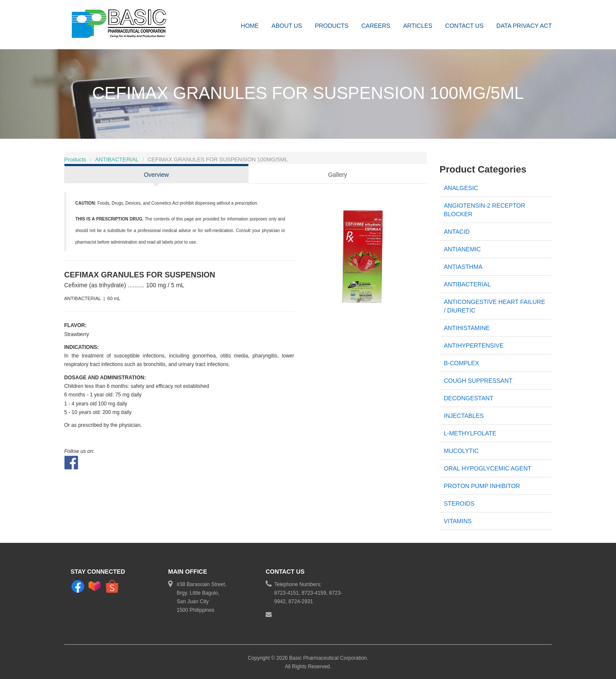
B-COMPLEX (462, 363)
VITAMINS (458, 521)
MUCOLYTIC (461, 451)
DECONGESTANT (469, 398)
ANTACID (457, 232)
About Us (287, 26)
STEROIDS (459, 503)
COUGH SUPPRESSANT (478, 381)
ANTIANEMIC (462, 249)
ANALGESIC (461, 188)
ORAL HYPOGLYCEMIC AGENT (488, 468)
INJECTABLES (464, 416)
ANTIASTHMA (463, 267)
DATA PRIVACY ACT (524, 26)
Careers (376, 26)
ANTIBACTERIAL (117, 159)
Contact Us (465, 26)
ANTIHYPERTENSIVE (474, 345)
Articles (418, 26)
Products (332, 26)
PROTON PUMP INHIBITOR (482, 486)
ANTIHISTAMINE (467, 328)
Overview (156, 175)
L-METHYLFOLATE (470, 433)
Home (250, 26)
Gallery (338, 175)
